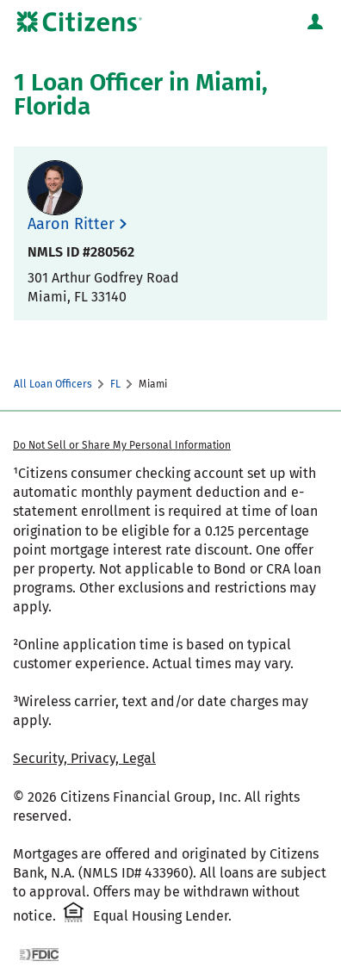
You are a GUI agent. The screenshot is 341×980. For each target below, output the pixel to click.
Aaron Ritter (71, 224)
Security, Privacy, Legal (84, 758)
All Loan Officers (53, 384)
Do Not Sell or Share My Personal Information (122, 445)
